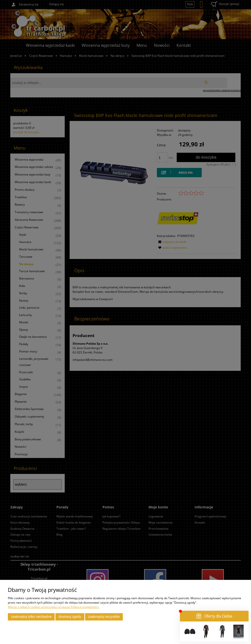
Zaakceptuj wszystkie (104, 617)
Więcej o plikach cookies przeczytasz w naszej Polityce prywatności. (54, 607)
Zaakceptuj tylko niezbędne (31, 617)
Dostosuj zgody (70, 617)
